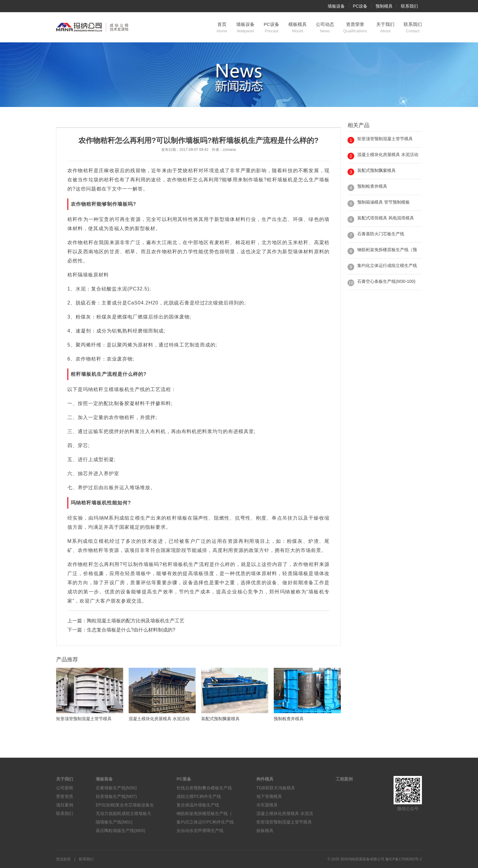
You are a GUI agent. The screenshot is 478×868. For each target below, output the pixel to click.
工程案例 (344, 779)
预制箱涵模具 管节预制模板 (383, 202)
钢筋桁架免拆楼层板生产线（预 (387, 250)
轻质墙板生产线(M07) (116, 796)
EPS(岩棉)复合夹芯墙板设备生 (125, 805)
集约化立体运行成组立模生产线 (387, 265)
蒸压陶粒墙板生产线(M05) (121, 831)
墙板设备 (336, 6)
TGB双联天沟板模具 (276, 788)
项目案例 (65, 805)
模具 (244, 431)
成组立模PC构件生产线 (199, 796)
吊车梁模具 (267, 805)
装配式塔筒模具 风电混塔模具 (386, 218)
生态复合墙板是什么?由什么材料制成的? (131, 630)
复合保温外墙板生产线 (198, 805)
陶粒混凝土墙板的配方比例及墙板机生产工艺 (136, 621)
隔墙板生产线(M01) (114, 822)
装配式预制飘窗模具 (376, 170)
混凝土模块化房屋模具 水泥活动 (388, 155)
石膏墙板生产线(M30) (116, 788)
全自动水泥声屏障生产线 (200, 831)
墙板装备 (104, 779)
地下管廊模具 (269, 796)
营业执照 (63, 859)
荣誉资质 (65, 796)
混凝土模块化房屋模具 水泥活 (285, 813)
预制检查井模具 (372, 186)
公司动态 (325, 28)
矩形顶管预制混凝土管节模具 (385, 139)
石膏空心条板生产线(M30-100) (386, 281)
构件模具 (265, 779)
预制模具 (384, 6)
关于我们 (385, 28)
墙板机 (285, 180)
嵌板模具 (265, 831)
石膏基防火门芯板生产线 (381, 234)
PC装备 (184, 779)
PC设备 (360, 6)
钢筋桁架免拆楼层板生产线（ (204, 813)
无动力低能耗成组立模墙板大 (123, 813)
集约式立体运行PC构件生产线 (205, 822)
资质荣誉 (355, 28)
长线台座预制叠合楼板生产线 (204, 788)
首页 (222, 28)
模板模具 (298, 28)
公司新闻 (65, 788)
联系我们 (409, 6)
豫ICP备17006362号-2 (404, 859)
